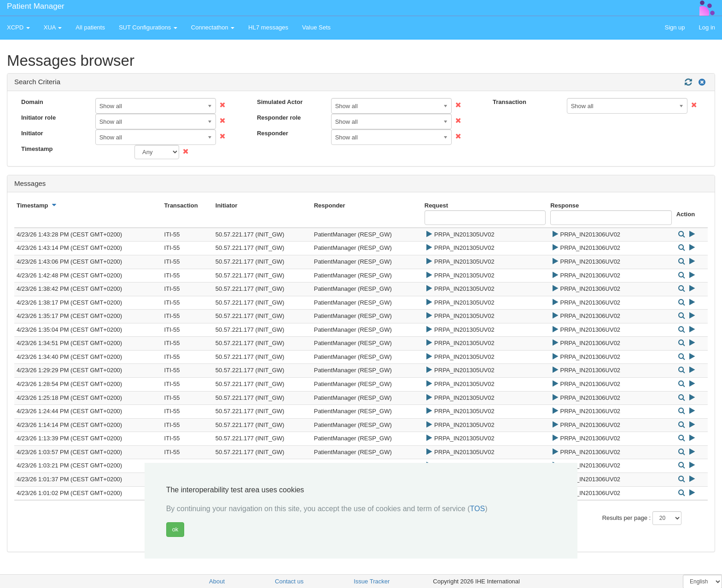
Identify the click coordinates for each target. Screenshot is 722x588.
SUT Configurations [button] (148, 27)
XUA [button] (53, 27)
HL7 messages (268, 27)
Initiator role (38, 118)
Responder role (279, 118)
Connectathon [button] (213, 27)
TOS (478, 509)
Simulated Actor (280, 102)
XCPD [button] (18, 27)
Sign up (675, 27)
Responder (273, 133)
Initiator (32, 133)
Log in (707, 27)
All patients (90, 27)
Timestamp (37, 149)
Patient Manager (36, 6)
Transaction (509, 102)
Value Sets (316, 27)
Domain (32, 102)
